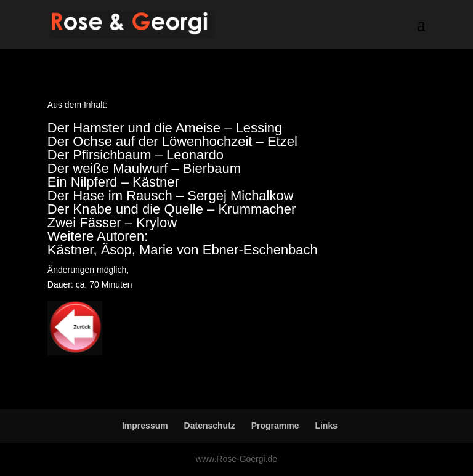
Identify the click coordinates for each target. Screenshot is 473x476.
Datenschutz (210, 426)
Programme (275, 426)
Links (326, 426)
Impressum (145, 426)
